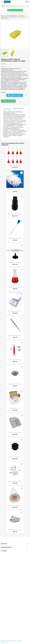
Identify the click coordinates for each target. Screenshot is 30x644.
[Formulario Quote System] (15, 597)
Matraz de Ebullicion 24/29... (15, 481)
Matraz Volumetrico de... (15, 165)
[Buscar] (15, 6)
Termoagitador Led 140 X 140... (15, 311)
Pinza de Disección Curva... (15, 335)
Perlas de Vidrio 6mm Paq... (15, 384)
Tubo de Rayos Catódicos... (15, 263)
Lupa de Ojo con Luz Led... (15, 530)
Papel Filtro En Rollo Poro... (15, 506)
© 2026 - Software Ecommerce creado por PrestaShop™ (12, 641)
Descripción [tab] (7, 108)
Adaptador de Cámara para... (15, 214)
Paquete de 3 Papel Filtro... (15, 433)
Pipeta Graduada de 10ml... (15, 238)
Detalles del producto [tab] (18, 108)
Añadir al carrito (15, 95)
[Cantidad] (3, 95)
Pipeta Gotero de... (15, 408)
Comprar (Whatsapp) (8, 101)
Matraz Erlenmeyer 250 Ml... (15, 287)
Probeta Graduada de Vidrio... (15, 360)
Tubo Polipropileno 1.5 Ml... (15, 190)
